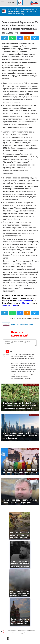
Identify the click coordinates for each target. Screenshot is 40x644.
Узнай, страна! (33, 449)
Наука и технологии (31, 385)
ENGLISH (11, 3)
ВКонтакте (26, 303)
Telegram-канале (25, 300)
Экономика (34, 415)
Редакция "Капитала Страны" (22, 324)
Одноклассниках (11, 305)
